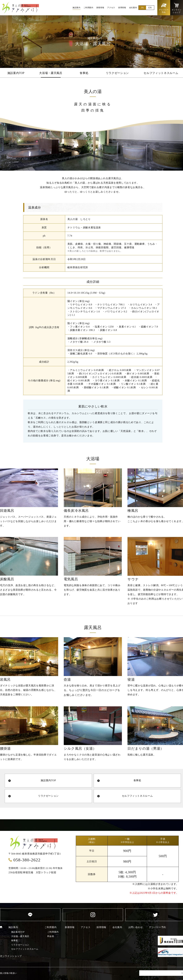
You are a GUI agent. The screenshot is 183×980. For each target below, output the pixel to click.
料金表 (51, 936)
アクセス (86, 927)
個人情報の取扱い (8, 973)
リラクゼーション (117, 73)
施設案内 (13, 927)
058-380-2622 (27, 860)
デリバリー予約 (157, 927)
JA (142, 8)
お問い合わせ (136, 927)
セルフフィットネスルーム (161, 73)
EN (150, 8)
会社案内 (117, 927)
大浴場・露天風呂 (51, 73)
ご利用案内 (51, 927)
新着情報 (70, 927)
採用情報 (101, 927)
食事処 (84, 73)
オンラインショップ (11, 956)
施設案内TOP (16, 73)
